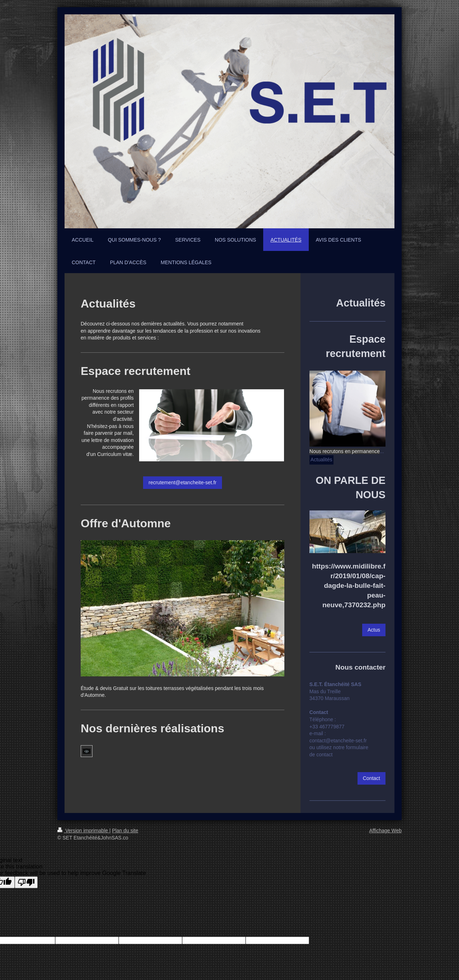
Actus (374, 630)
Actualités (321, 460)
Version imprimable (83, 831)
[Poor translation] (26, 882)
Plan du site (125, 831)
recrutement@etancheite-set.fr (182, 482)
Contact (372, 778)
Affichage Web (385, 831)
